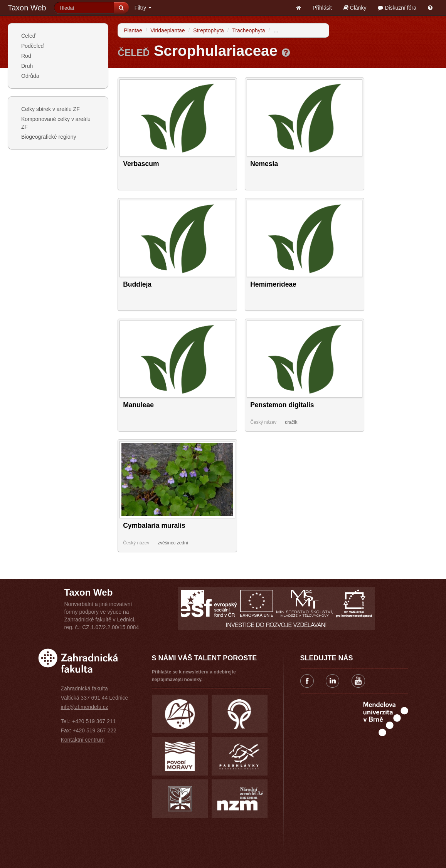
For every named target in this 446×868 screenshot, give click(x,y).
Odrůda (30, 76)
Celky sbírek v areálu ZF (50, 109)
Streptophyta (208, 30)
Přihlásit (322, 8)
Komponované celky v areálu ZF (56, 123)
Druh (27, 66)
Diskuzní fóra (397, 8)
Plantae (133, 30)
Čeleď (28, 36)
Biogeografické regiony (49, 137)
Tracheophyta (248, 30)
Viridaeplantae (167, 30)
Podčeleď (33, 46)
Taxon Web (27, 8)
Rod (26, 56)
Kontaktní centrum (83, 740)
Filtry (143, 8)
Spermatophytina (294, 30)
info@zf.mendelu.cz (85, 707)
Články (355, 8)
